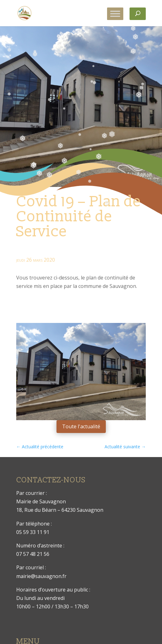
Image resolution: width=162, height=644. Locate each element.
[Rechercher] (138, 14)
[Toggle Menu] (115, 14)
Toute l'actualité (81, 426)
